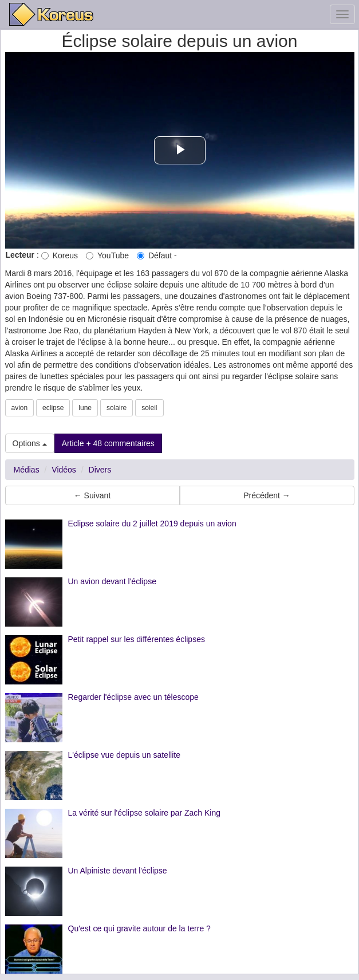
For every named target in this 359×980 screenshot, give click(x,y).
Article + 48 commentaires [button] (108, 443)
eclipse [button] (53, 408)
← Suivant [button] (92, 495)
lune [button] (85, 408)
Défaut (154, 255)
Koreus (60, 255)
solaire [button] (117, 408)
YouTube (107, 255)
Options (30, 443)
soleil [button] (149, 408)
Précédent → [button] (267, 495)
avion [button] (20, 408)
